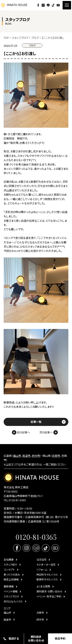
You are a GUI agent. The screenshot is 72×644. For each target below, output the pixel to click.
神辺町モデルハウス (47, 575)
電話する (14, 638)
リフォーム (42, 570)
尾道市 (26, 456)
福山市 (17, 456)
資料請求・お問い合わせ (49, 591)
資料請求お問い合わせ (36, 638)
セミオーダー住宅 (46, 565)
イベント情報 (11, 591)
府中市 (36, 456)
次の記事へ (49, 432)
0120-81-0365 (17, 500)
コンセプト (9, 570)
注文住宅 (41, 560)
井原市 (56, 456)
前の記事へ (21, 432)
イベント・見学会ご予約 (49, 596)
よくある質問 (43, 586)
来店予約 (60, 638)
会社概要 (9, 560)
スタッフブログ (11, 596)
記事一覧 (36, 422)
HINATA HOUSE (31, 477)
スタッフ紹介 (10, 565)
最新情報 (9, 586)
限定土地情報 (11, 579)
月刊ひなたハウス (13, 602)
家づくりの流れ (12, 575)
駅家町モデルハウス (47, 579)
